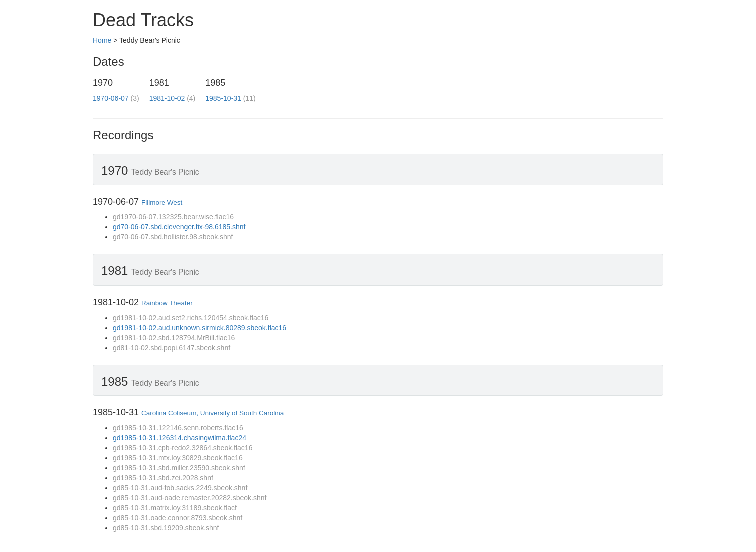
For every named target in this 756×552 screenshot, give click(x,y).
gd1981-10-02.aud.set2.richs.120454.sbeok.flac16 (191, 318)
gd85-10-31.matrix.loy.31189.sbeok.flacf (175, 508)
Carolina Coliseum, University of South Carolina (213, 413)
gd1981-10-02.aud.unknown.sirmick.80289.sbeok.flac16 (200, 328)
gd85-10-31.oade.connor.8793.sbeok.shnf (177, 518)
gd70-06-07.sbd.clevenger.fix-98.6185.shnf (179, 227)
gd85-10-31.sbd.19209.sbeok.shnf (166, 528)
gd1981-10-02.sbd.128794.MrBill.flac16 (174, 338)
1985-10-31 (223, 98)
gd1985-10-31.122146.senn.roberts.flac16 (178, 428)
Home (102, 40)
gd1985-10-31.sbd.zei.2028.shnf (163, 478)
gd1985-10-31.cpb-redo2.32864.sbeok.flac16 (182, 448)
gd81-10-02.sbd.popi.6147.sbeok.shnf (171, 348)
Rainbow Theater (167, 303)
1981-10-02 (167, 98)
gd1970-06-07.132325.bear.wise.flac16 (173, 217)
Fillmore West (162, 203)
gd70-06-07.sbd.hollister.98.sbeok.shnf (173, 237)
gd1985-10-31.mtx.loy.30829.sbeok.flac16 (178, 458)
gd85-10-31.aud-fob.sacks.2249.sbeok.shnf (180, 488)
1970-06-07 (111, 98)
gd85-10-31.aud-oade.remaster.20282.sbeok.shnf (190, 498)
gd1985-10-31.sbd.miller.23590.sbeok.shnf (179, 468)
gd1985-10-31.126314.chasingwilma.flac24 (179, 438)
